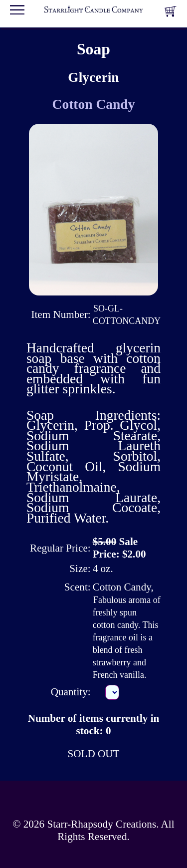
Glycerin (93, 77)
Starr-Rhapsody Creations (101, 824)
